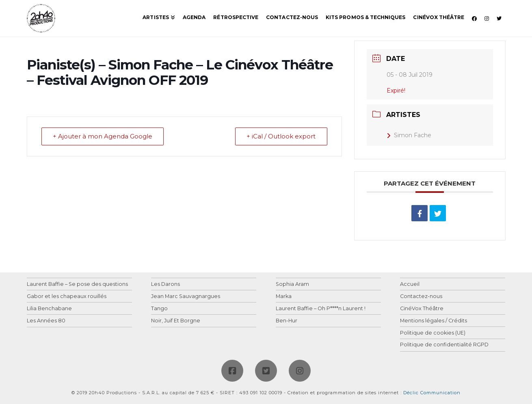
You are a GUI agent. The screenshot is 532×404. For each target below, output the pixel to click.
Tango (159, 309)
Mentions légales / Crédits (434, 321)
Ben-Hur (287, 321)
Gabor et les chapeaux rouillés (67, 297)
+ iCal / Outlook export (281, 137)
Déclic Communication (432, 393)
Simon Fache (409, 135)
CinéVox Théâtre (422, 309)
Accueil (410, 284)
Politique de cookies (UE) (433, 333)
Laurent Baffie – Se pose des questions (77, 284)
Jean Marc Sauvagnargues (186, 297)
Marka (284, 297)
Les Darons (165, 284)
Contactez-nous (421, 297)
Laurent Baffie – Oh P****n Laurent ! (321, 309)
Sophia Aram (292, 284)
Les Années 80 (46, 321)
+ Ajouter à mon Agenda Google (103, 137)
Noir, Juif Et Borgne (176, 321)
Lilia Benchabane (49, 309)
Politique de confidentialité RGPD (444, 345)
